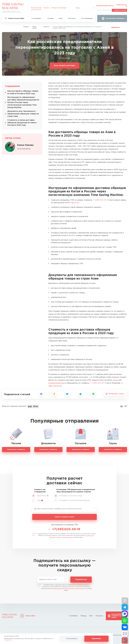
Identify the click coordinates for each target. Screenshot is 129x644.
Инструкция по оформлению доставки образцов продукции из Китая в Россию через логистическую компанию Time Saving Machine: (23, 102)
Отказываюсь (72, 639)
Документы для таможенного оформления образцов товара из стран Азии (23, 114)
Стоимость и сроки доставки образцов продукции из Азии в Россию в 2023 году (22, 123)
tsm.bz (115, 380)
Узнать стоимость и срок (64, 517)
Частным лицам (36, 8)
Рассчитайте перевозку (115, 18)
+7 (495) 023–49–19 (101, 200)
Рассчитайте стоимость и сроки (116, 616)
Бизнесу (47, 8)
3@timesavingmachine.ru (105, 6)
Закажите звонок (120, 10)
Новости (46, 27)
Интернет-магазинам (59, 8)
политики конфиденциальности (65, 537)
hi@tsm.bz (75, 203)
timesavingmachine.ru (57, 383)
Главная (26, 27)
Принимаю (96, 639)
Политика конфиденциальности (116, 635)
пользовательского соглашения (60, 589)
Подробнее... (8, 640)
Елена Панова (25, 145)
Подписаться (81, 579)
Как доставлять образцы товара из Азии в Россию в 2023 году (23, 92)
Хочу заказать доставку (64, 66)
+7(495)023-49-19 (121, 6)
